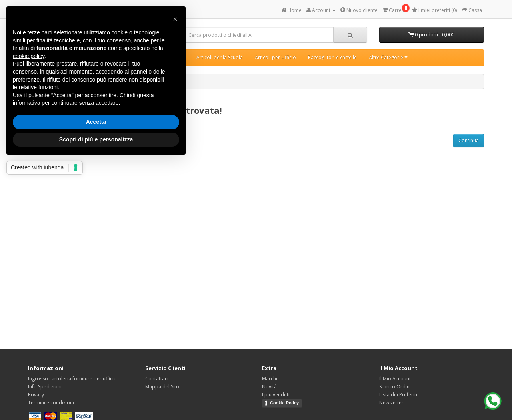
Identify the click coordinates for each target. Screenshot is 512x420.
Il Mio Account (395, 379)
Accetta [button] (96, 122)
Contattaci (157, 379)
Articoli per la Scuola (220, 57)
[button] (175, 19)
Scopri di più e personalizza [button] (96, 139)
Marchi (270, 379)
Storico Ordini (395, 387)
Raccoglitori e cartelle (332, 57)
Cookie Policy (284, 403)
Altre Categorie (388, 57)
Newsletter (391, 403)
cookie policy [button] (29, 56)
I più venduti (276, 395)
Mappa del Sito (162, 387)
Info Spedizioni (45, 387)
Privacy (36, 395)
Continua (469, 140)
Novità (269, 387)
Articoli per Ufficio (275, 57)
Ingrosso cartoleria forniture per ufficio (72, 379)
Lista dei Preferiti (398, 395)
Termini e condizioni (51, 403)
